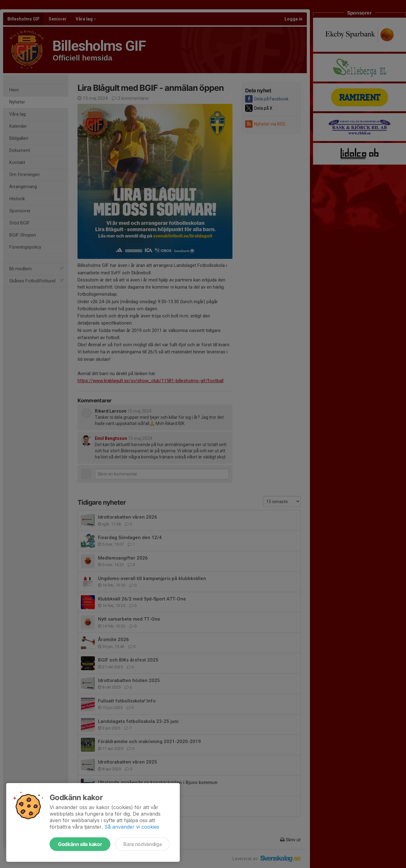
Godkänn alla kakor (80, 844)
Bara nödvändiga (142, 844)
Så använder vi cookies (132, 827)
